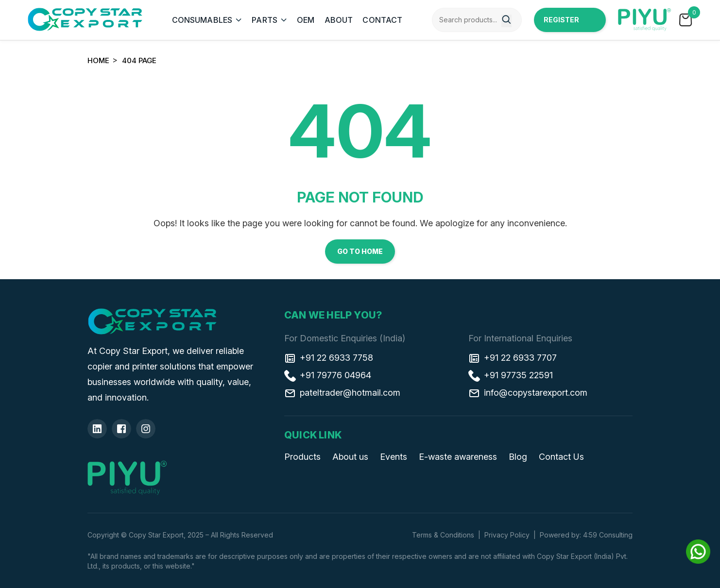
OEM (306, 20)
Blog (518, 457)
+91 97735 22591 (511, 375)
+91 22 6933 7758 (329, 358)
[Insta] (146, 429)
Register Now (561, 24)
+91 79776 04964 (328, 375)
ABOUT (339, 20)
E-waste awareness (458, 457)
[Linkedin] (97, 429)
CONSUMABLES (202, 20)
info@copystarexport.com (528, 393)
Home (98, 60)
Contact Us (561, 457)
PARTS (265, 20)
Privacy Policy (507, 535)
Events (394, 457)
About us (350, 457)
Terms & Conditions (443, 535)
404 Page (139, 60)
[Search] (506, 21)
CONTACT (382, 20)
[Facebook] (121, 429)
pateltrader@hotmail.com (342, 393)
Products (302, 457)
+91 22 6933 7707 (513, 358)
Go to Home (360, 251)
